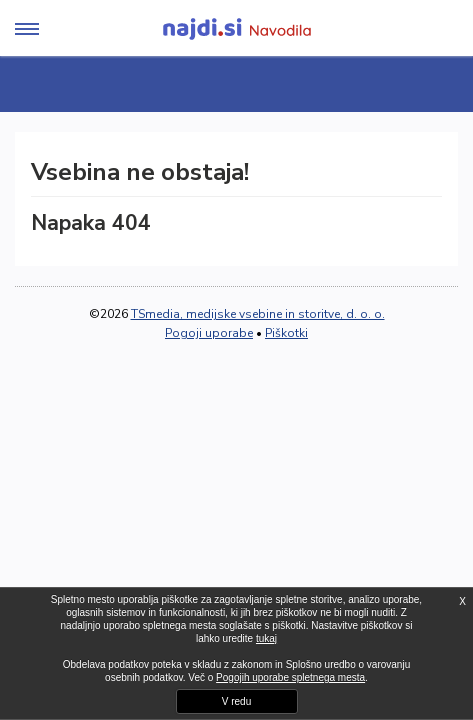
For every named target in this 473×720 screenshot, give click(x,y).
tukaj (266, 638)
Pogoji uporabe (209, 333)
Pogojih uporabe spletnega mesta (290, 677)
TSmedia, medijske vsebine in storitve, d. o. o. (258, 314)
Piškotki (286, 333)
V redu (236, 701)
